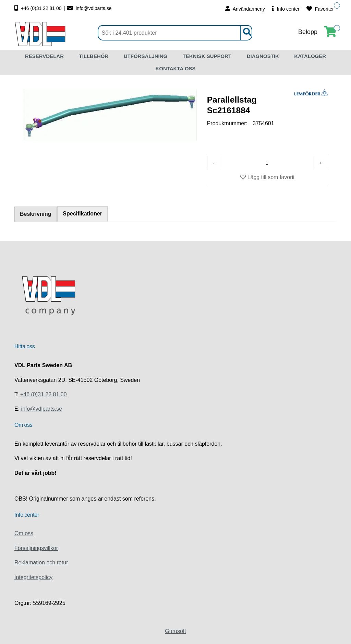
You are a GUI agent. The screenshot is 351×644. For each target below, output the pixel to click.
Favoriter (320, 9)
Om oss (24, 533)
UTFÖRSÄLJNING (146, 56)
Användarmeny (245, 9)
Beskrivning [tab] (36, 214)
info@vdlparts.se (89, 8)
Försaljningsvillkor (36, 548)
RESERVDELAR (44, 56)
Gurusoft (175, 631)
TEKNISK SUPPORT (207, 56)
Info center (286, 9)
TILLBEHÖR (94, 56)
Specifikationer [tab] (83, 214)
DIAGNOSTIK (263, 56)
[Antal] (267, 163)
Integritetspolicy (33, 577)
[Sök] (175, 33)
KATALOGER (310, 56)
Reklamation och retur (41, 563)
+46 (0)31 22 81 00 (39, 8)
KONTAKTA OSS (175, 68)
